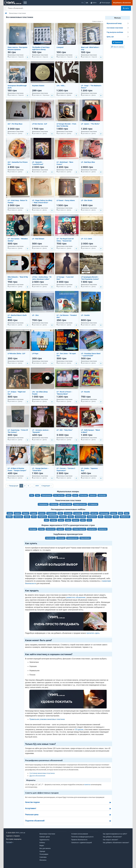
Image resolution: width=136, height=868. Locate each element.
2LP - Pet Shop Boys (15, 124)
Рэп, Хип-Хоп (59, 495)
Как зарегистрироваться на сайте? (115, 834)
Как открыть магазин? (111, 840)
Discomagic (104, 513)
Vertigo (53, 520)
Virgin (68, 520)
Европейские (85, 538)
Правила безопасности (79, 840)
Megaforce (42, 517)
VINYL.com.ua (20, 833)
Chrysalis (68, 513)
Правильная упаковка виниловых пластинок (47, 719)
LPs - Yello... (61, 86)
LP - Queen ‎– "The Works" (90, 124)
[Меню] (25, 3)
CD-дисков (79, 730)
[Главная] (6, 13)
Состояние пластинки (118, 28)
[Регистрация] (105, 3)
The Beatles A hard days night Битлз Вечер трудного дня (41, 49)
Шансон (93, 495)
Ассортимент (31, 808)
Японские (61, 538)
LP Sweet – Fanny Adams (66, 200)
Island (27, 517)
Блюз (75, 495)
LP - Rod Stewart (38, 239)
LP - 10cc (35, 315)
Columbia (78, 513)
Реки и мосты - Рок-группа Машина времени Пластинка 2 (18, 49)
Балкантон (103, 529)
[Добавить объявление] (122, 3)
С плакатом (93, 504)
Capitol (34, 513)
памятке (87, 784)
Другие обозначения (37, 776)
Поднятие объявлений (35, 821)
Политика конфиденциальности (82, 837)
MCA (34, 517)
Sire (46, 520)
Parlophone (92, 517)
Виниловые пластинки (47, 834)
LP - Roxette (85, 392)
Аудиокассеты (45, 840)
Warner (76, 520)
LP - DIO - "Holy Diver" (65, 430)
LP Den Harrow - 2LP (40, 124)
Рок (32, 495)
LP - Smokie (85, 315)
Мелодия (33, 529)
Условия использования (80, 834)
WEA (83, 520)
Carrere (42, 513)
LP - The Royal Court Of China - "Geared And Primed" (65, 241)
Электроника (47, 495)
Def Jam (94, 513)
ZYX (89, 520)
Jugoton (60, 529)
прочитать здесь (93, 633)
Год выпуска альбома (118, 32)
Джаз (68, 495)
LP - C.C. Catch (86, 239)
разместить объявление (76, 597)
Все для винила (45, 848)
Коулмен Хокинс (38, 86)
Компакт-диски (45, 837)
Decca (86, 513)
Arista (10, 513)
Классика (84, 495)
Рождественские (80, 504)
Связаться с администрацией (82, 843)
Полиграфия (44, 854)
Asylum (17, 513)
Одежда (42, 851)
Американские (72, 538)
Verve (61, 520)
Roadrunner (125, 517)
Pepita (68, 529)
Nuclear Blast (80, 517)
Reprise (108, 517)
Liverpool (60, 47)
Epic (127, 513)
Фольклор (102, 495)
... (32, 486)
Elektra (114, 513)
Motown (63, 517)
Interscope (18, 517)
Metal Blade (53, 517)
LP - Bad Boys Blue (88, 162)
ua (87, 3)
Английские (50, 538)
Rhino (116, 517)
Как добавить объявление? (112, 837)
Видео (42, 845)
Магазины (43, 860)
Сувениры (43, 857)
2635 (37, 486)
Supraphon (92, 529)
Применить (117, 42)
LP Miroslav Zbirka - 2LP (16, 354)
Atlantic (26, 513)
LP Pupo (35, 354)
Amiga (41, 529)
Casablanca (51, 513)
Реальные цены (32, 815)
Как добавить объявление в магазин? (116, 843)
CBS (60, 513)
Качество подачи (32, 802)
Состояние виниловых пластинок (42, 773)
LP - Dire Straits (87, 200)
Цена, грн (118, 37)
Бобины (42, 843)
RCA (101, 517)
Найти (126, 8)
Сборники (54, 504)
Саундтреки (43, 504)
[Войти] (93, 3)
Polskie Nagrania (79, 529)
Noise (71, 517)
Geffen (9, 517)
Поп (37, 495)
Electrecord (51, 529)
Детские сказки (66, 504)
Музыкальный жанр (118, 23)
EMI (121, 513)
